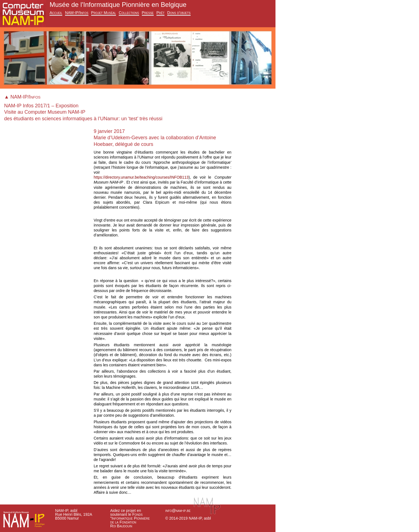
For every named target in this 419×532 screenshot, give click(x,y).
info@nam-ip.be (178, 511)
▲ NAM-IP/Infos (22, 97)
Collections (129, 13)
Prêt (160, 13)
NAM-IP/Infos (77, 13)
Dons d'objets (179, 13)
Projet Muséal (104, 13)
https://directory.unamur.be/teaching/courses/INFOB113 (141, 177)
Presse (148, 13)
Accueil (56, 13)
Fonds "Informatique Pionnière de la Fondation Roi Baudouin (130, 520)
